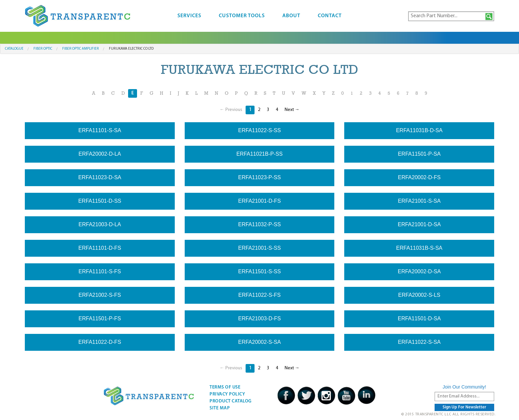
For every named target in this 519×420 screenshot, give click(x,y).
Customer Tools (242, 16)
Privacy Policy (227, 394)
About (291, 16)
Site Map (220, 408)
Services (189, 16)
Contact (330, 16)
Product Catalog (231, 401)
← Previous (231, 110)
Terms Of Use (225, 387)
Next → (292, 110)
